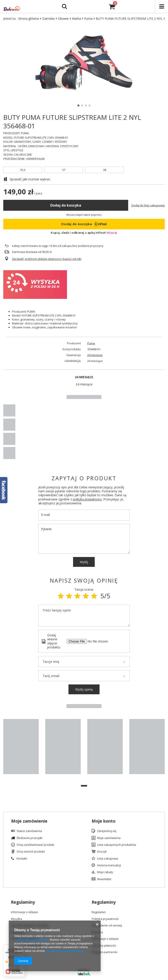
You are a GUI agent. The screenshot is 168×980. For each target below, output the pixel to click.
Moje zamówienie (29, 821)
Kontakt (22, 859)
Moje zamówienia (109, 838)
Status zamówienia (29, 831)
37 (64, 170)
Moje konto (104, 821)
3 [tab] (86, 105)
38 (105, 170)
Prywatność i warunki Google (64, 951)
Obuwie (63, 18)
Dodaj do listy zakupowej (148, 205)
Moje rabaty (105, 872)
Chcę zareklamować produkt (35, 845)
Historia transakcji (109, 865)
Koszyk (102, 852)
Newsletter (104, 879)
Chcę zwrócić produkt (31, 852)
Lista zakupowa (108, 859)
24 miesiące (95, 355)
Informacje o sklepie (24, 912)
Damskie (48, 18)
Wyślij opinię (84, 689)
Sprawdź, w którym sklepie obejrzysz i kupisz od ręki (47, 259)
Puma (88, 18)
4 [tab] (90, 105)
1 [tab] (78, 105)
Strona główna (29, 18)
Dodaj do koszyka (66, 205)
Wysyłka (17, 919)
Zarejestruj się (107, 831)
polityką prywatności (87, 499)
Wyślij (84, 562)
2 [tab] (82, 105)
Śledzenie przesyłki (30, 838)
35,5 (23, 170)
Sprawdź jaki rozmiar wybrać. (30, 179)
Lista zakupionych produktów (117, 845)
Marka (76, 18)
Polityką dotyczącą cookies (31, 940)
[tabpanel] (21, 749)
